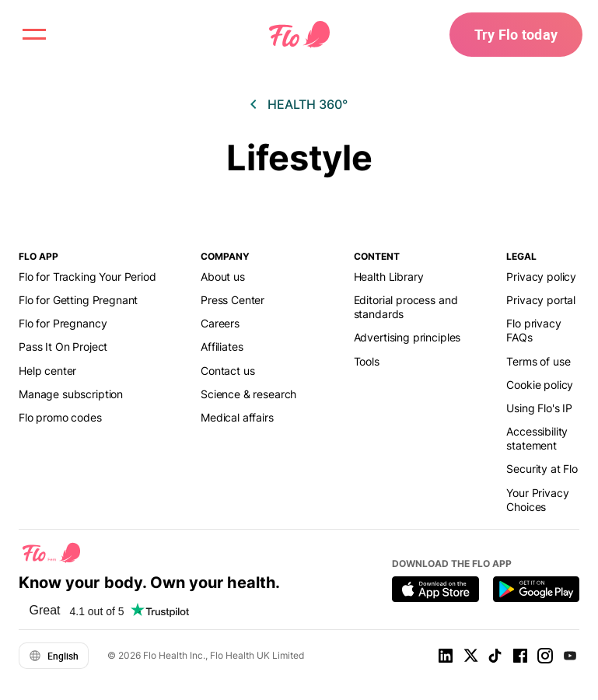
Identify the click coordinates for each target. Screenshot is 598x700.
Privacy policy (541, 276)
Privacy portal (541, 300)
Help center (47, 371)
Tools (367, 361)
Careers (220, 323)
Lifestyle (299, 157)
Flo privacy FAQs (533, 330)
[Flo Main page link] (299, 35)
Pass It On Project (63, 346)
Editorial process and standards (406, 307)
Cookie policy (540, 385)
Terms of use (538, 361)
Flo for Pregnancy (63, 323)
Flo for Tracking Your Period (87, 276)
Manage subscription (71, 394)
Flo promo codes (60, 417)
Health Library (389, 276)
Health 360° (308, 104)
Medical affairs (237, 417)
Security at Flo (542, 469)
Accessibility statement (537, 438)
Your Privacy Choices (537, 500)
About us (223, 276)
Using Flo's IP (539, 408)
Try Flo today (516, 34)
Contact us (227, 371)
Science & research (248, 394)
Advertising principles (407, 337)
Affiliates (222, 346)
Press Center (233, 300)
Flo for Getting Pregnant (78, 300)
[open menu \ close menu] (34, 34)
